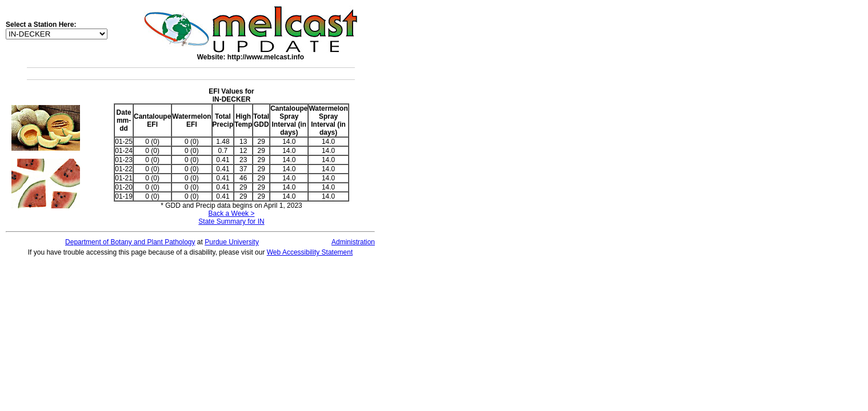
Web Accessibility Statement (310, 252)
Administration (353, 242)
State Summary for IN (231, 221)
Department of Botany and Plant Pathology (130, 242)
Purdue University (232, 242)
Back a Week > (232, 213)
